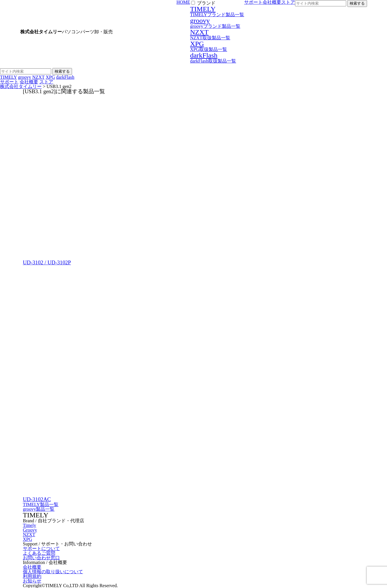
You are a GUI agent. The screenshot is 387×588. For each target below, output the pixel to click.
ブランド (206, 3)
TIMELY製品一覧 (41, 504)
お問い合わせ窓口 (41, 558)
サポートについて (41, 548)
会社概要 (29, 82)
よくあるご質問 (39, 553)
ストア (46, 82)
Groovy (30, 530)
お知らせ (32, 581)
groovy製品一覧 (39, 509)
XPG (27, 539)
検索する (357, 3)
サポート (9, 82)
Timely (30, 525)
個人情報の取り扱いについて (53, 572)
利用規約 (32, 576)
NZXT (29, 535)
